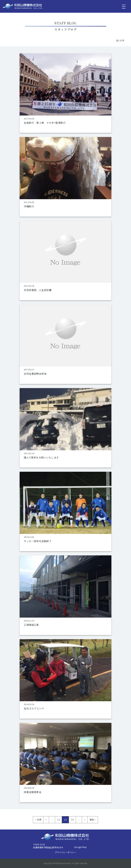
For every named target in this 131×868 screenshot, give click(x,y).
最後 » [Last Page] (93, 819)
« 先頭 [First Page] (38, 819)
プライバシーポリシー (66, 852)
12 (58, 819)
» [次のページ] (85, 819)
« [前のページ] (46, 819)
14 (72, 819)
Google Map (81, 847)
